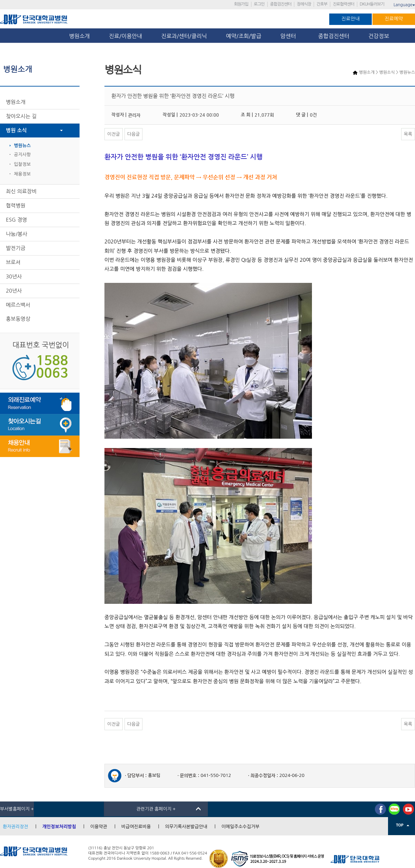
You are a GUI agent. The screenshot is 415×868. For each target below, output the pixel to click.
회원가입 (241, 4)
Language (404, 5)
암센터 (290, 36)
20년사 (14, 291)
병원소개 (80, 36)
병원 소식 (16, 130)
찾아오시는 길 (21, 116)
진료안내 (351, 19)
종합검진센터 (281, 4)
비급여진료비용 (136, 827)
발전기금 (16, 248)
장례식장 (304, 4)
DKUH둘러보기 (372, 4)
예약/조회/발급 (243, 36)
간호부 (322, 4)
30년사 (14, 276)
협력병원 (16, 205)
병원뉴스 (22, 146)
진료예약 (394, 19)
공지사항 (22, 155)
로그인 (259, 4)
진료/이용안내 (126, 36)
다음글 (134, 134)
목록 (408, 134)
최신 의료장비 (21, 191)
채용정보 (22, 174)
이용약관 (99, 827)
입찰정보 (22, 164)
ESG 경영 (16, 220)
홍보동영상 (18, 319)
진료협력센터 (343, 4)
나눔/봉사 (17, 234)
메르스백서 (18, 305)
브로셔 (13, 262)
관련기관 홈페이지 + (156, 809)
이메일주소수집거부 (240, 827)
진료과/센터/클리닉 (184, 36)
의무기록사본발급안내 (186, 827)
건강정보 (379, 36)
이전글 (114, 134)
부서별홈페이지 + (17, 809)
